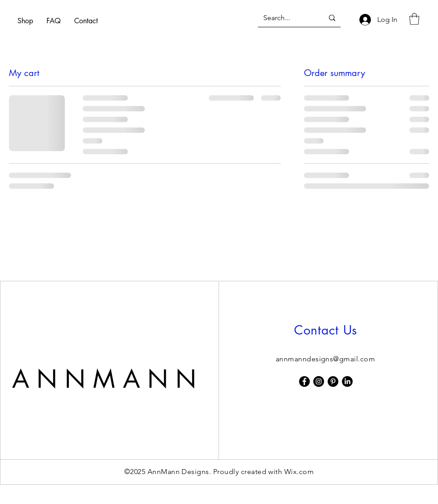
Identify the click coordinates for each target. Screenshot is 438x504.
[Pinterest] (333, 381)
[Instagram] (319, 381)
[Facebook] (304, 381)
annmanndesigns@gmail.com (326, 359)
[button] (414, 19)
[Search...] (287, 18)
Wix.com (299, 472)
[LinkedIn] (347, 381)
